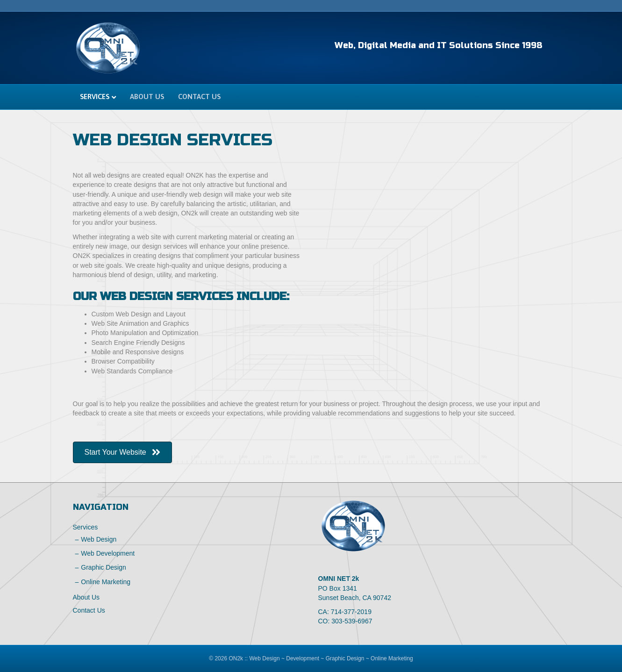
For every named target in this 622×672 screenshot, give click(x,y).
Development (303, 658)
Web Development (108, 553)
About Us (147, 97)
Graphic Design (104, 567)
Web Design (99, 539)
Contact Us (199, 97)
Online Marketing (106, 582)
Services (95, 97)
